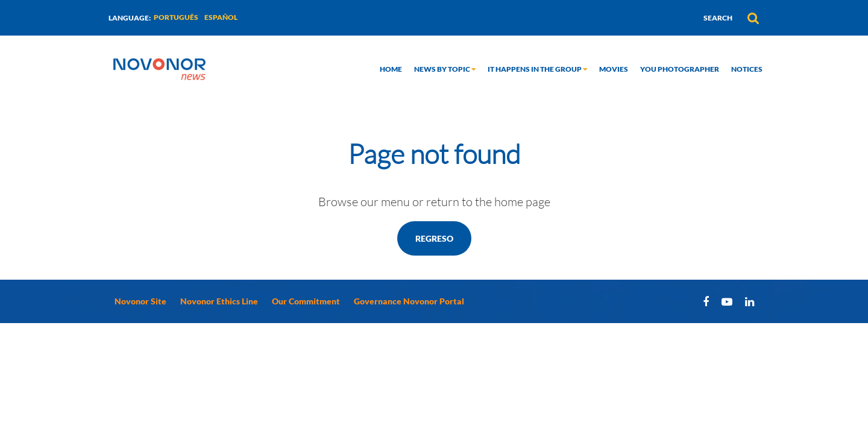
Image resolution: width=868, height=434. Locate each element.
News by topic (445, 69)
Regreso (434, 238)
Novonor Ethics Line (219, 301)
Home (391, 69)
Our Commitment (306, 301)
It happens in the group (537, 69)
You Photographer (680, 69)
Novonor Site (140, 301)
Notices (747, 69)
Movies (614, 69)
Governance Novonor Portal (409, 301)
